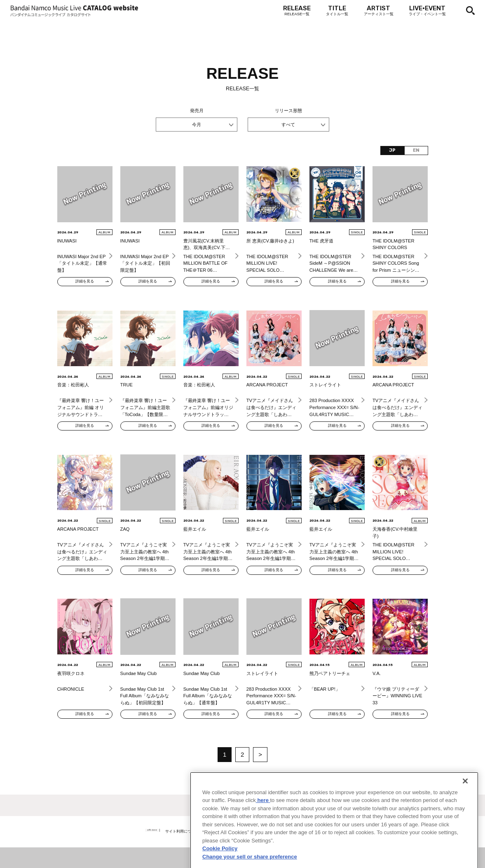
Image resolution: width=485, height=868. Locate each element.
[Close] (465, 808)
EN (416, 150)
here (263, 827)
